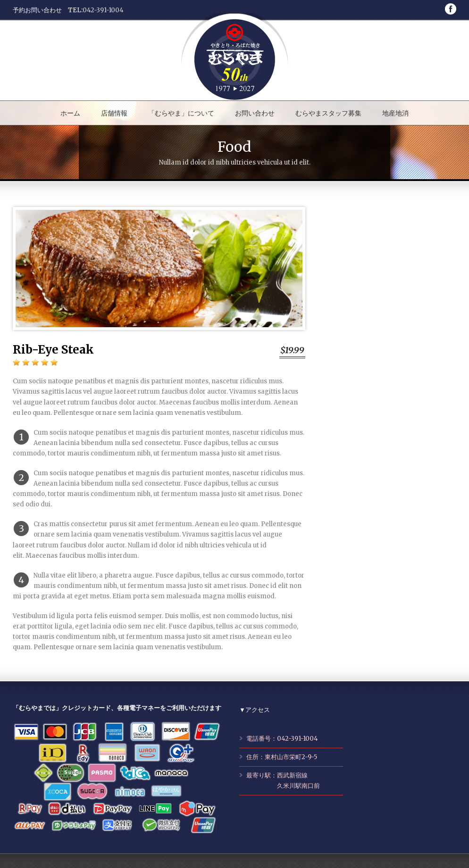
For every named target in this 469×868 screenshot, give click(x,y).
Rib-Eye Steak (53, 350)
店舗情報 (114, 113)
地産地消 (395, 113)
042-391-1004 (103, 10)
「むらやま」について (181, 113)
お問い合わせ (255, 113)
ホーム (70, 113)
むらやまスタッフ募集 (328, 113)
